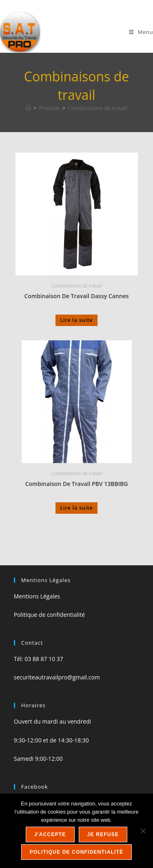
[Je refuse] (143, 831)
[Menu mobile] (141, 32)
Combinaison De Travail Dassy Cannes (76, 296)
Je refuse (103, 834)
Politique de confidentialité (49, 615)
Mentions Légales (37, 596)
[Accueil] (28, 108)
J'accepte (50, 834)
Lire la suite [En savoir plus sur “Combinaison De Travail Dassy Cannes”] (77, 320)
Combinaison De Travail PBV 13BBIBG (77, 484)
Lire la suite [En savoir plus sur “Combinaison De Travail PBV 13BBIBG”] (77, 508)
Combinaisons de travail (97, 108)
